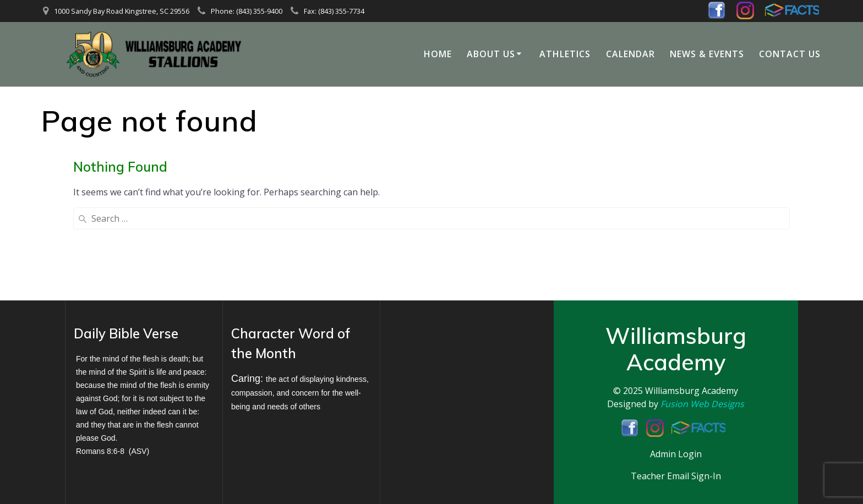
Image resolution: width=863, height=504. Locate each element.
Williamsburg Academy (692, 391)
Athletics (565, 54)
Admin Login (676, 454)
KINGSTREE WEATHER (459, 364)
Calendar (630, 54)
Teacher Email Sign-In (676, 476)
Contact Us (790, 54)
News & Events (707, 54)
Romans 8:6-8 (100, 451)
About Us (491, 54)
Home (438, 54)
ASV (139, 451)
